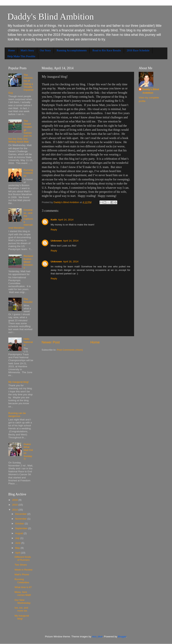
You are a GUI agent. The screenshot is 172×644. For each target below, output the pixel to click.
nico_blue (97, 637)
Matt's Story (27, 50)
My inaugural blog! (18, 382)
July (18, 538)
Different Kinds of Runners (23, 558)
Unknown (56, 241)
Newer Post (51, 342)
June (18, 543)
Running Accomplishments (72, 50)
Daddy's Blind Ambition (51, 17)
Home (12, 50)
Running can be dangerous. (17, 415)
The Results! (28, 300)
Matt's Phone (22, 574)
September (22, 528)
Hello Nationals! (28, 342)
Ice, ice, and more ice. (21, 609)
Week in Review (24, 570)
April (18, 553)
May (18, 548)
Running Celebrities (28, 173)
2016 (15, 500)
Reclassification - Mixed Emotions (28, 262)
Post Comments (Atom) (70, 350)
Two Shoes (21, 565)
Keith (54, 220)
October (20, 524)
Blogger (122, 637)
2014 (15, 510)
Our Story (45, 50)
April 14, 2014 (66, 220)
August (19, 533)
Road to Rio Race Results (107, 50)
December (21, 514)
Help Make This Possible (21, 56)
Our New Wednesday (23, 601)
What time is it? (23, 587)
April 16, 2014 (71, 262)
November (21, 519)
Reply (54, 230)
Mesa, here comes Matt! (23, 594)
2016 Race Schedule (138, 50)
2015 (15, 505)
